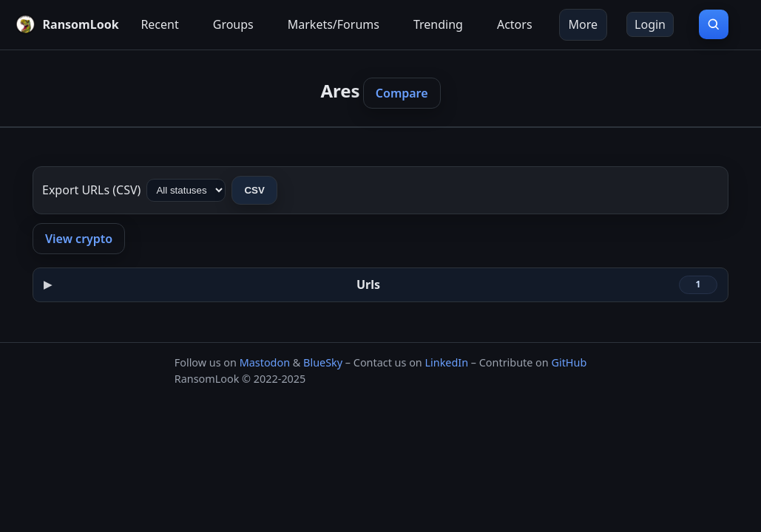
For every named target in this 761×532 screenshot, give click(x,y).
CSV (254, 190)
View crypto (79, 239)
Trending (438, 24)
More (584, 24)
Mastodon (265, 362)
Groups (233, 24)
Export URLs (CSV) (91, 190)
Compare (402, 93)
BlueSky (323, 362)
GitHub (569, 362)
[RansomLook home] (65, 24)
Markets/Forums (334, 24)
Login (650, 24)
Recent (159, 24)
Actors (515, 24)
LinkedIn (446, 362)
